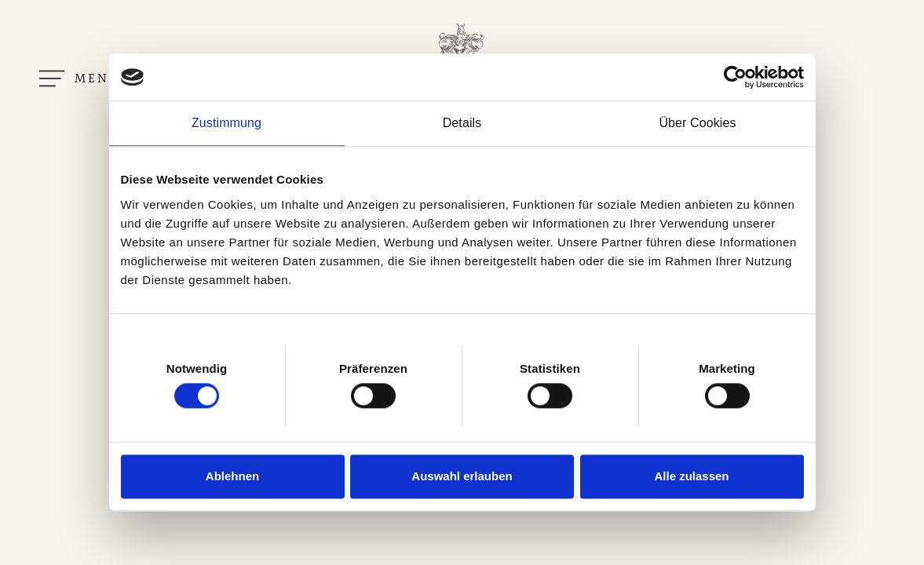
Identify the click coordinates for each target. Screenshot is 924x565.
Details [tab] (462, 123)
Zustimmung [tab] (226, 123)
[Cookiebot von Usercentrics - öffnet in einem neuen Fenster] (735, 77)
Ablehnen (232, 476)
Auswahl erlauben (462, 476)
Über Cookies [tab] (697, 123)
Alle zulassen (691, 476)
